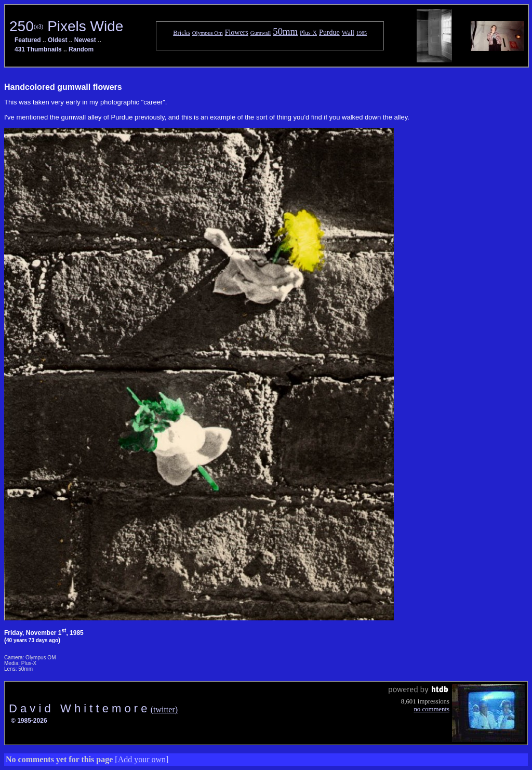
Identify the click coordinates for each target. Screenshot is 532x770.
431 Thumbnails (38, 49)
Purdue (329, 32)
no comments (431, 709)
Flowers (237, 32)
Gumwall (261, 33)
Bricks (181, 33)
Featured (28, 40)
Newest (85, 40)
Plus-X (308, 33)
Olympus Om (208, 33)
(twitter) (164, 709)
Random (81, 49)
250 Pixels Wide (66, 26)
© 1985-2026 (29, 721)
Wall (348, 32)
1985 (362, 33)
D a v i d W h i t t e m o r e (80, 708)
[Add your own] (142, 759)
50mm (285, 31)
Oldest (57, 40)
